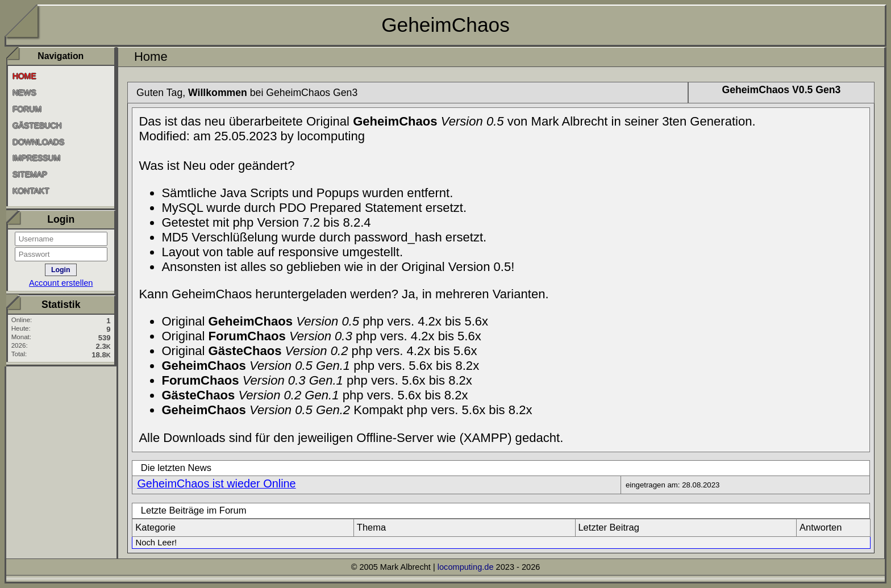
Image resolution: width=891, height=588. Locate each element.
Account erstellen (61, 283)
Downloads (38, 141)
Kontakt (31, 191)
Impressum (36, 158)
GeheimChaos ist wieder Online (216, 483)
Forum (27, 109)
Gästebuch (37, 126)
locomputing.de (466, 567)
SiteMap (30, 174)
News (24, 93)
